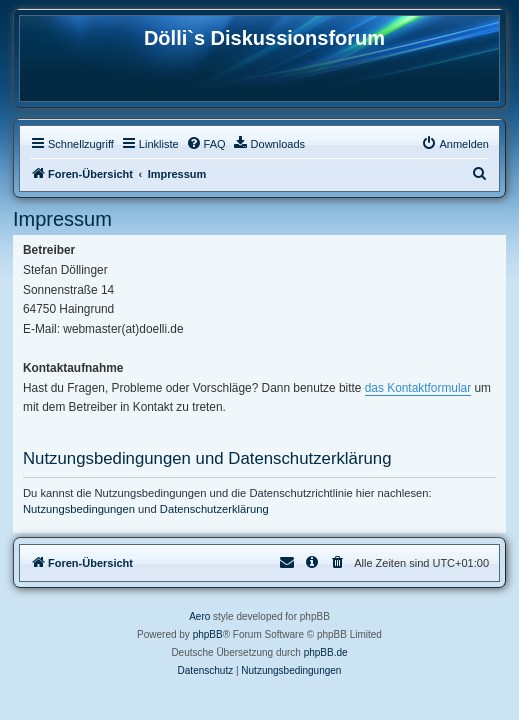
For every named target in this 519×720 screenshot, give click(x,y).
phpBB (208, 634)
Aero (199, 616)
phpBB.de (326, 652)
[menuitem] (206, 144)
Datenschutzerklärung (214, 509)
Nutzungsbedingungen (79, 509)
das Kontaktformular (418, 388)
